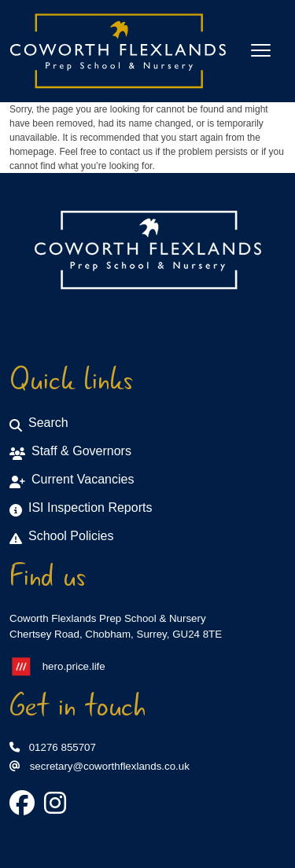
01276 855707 (53, 747)
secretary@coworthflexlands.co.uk (100, 766)
